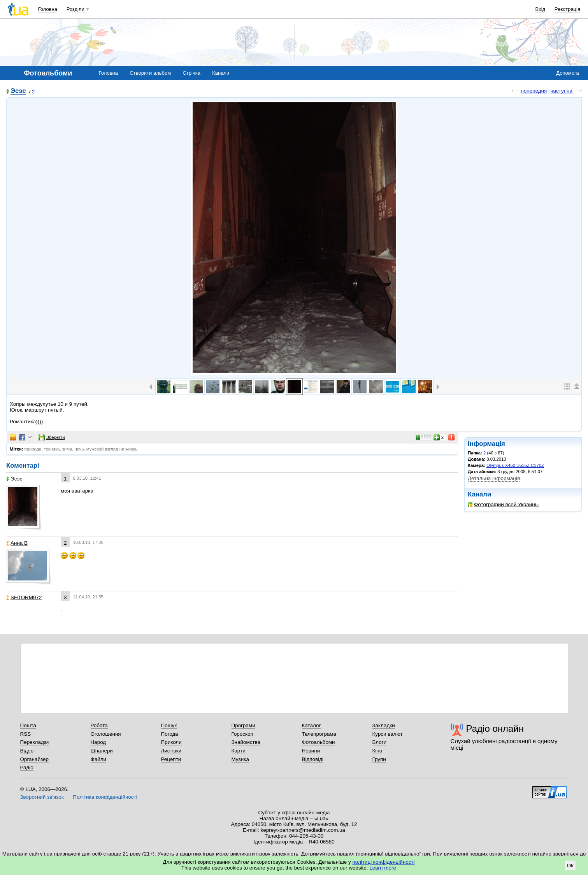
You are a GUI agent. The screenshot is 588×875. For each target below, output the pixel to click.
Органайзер (34, 759)
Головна (48, 9)
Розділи (75, 9)
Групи (379, 759)
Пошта (28, 725)
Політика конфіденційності (105, 797)
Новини (311, 751)
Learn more (383, 868)
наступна (561, 91)
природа (33, 449)
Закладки (384, 725)
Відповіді (313, 759)
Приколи (171, 742)
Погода (170, 734)
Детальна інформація (494, 478)
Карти (239, 751)
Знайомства (246, 742)
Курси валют (388, 734)
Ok (570, 865)
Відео (27, 751)
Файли (99, 759)
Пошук (169, 725)
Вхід (541, 9)
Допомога (567, 73)
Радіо (27, 767)
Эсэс (18, 91)
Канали (221, 73)
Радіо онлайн (495, 729)
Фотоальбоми (319, 742)
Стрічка (191, 73)
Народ (98, 742)
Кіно (377, 751)
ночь (79, 449)
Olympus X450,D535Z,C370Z (515, 465)
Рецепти (171, 759)
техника (52, 449)
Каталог (312, 725)
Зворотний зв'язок (42, 797)
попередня (534, 91)
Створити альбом (150, 73)
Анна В (17, 543)
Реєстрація (567, 9)
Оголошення (106, 734)
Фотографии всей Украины (503, 504)
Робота (99, 725)
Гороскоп (242, 734)
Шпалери (102, 751)
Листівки (171, 751)
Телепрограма (319, 734)
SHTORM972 (24, 597)
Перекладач (35, 742)
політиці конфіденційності (384, 862)
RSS (26, 734)
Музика (240, 759)
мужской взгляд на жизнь (112, 449)
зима (67, 449)
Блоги (380, 742)
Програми (243, 725)
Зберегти (52, 437)
